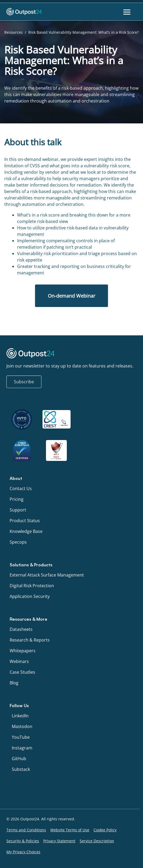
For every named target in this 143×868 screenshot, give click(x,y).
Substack (21, 769)
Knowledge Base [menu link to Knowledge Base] (26, 531)
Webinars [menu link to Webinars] (19, 661)
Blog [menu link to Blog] (14, 683)
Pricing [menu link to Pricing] (17, 499)
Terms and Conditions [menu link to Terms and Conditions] (26, 830)
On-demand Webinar (71, 296)
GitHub (19, 759)
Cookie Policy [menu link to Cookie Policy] (105, 830)
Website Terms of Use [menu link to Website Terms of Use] (70, 830)
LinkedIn (20, 716)
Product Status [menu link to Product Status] (25, 521)
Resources (13, 32)
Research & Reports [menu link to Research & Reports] (30, 640)
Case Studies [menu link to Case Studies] (22, 672)
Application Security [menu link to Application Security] (30, 596)
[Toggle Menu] (127, 12)
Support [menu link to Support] (18, 510)
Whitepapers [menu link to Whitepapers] (23, 651)
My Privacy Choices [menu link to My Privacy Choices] (23, 852)
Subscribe (24, 382)
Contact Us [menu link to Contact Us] (21, 488)
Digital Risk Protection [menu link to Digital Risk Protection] (32, 586)
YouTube (21, 737)
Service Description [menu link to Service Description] (97, 841)
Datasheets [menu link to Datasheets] (21, 629)
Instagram (22, 748)
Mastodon (22, 726)
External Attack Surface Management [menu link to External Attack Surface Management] (47, 575)
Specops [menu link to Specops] (18, 542)
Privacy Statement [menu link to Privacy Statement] (59, 841)
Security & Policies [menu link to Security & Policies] (23, 841)
